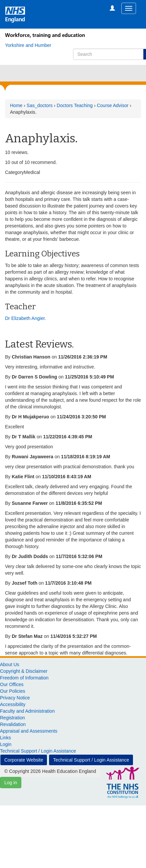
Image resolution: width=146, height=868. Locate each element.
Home (16, 105)
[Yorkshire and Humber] (28, 45)
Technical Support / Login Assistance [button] (91, 760)
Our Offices (12, 684)
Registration (12, 718)
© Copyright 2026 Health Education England (50, 771)
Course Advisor (112, 105)
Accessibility (13, 704)
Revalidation (13, 724)
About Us (10, 664)
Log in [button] (11, 783)
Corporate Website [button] (24, 760)
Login (6, 744)
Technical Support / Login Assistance (38, 751)
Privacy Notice (15, 698)
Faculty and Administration (27, 711)
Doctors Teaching (75, 105)
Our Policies (12, 691)
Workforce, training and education (45, 35)
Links (5, 738)
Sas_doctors (40, 105)
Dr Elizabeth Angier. (25, 318)
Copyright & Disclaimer (24, 671)
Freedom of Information (24, 678)
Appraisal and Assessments (29, 731)
